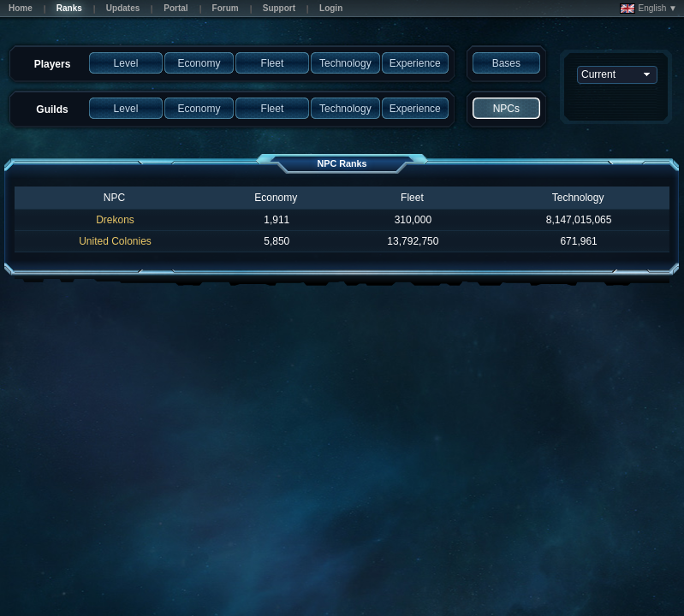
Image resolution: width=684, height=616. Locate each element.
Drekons (115, 220)
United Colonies (115, 241)
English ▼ (648, 9)
